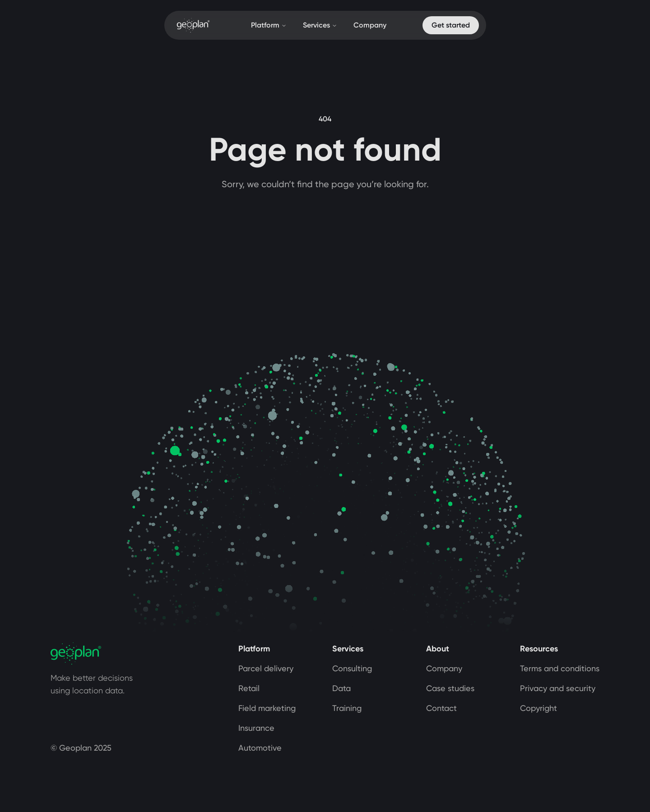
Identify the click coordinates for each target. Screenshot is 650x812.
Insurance (256, 728)
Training (347, 708)
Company (370, 25)
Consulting (352, 668)
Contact (441, 708)
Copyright (539, 708)
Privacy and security (558, 688)
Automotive (260, 748)
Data (341, 688)
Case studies (450, 688)
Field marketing (267, 708)
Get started (451, 25)
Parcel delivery (266, 668)
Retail (249, 688)
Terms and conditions (560, 668)
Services (320, 25)
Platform (269, 25)
